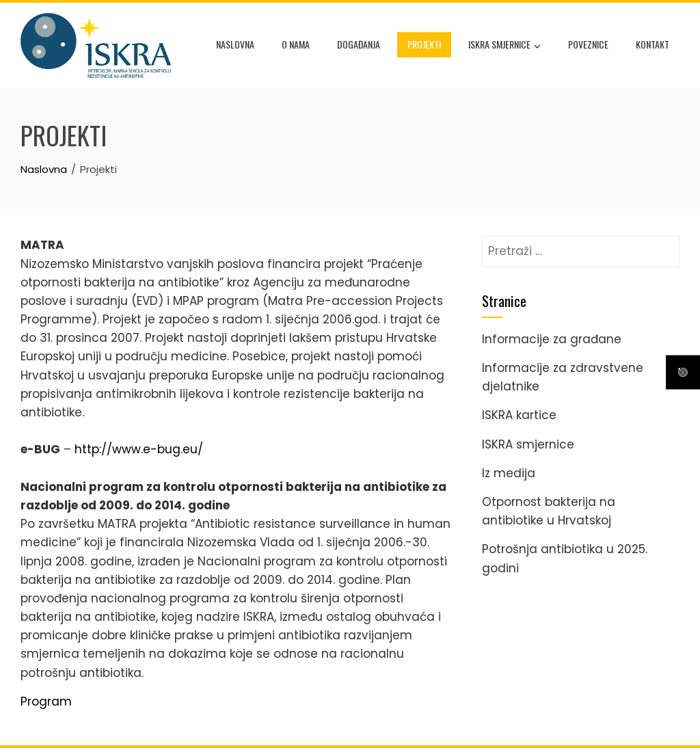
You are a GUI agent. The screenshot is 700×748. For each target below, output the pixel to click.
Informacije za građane (552, 339)
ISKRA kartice (519, 415)
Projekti (424, 44)
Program (46, 702)
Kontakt (652, 44)
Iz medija (509, 473)
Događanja (359, 44)
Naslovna (235, 44)
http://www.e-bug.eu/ (139, 449)
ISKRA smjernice (504, 46)
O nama (296, 44)
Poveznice (588, 44)
